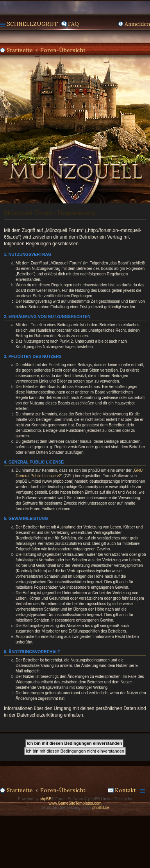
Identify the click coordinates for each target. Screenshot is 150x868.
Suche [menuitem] (147, 50)
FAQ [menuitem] (73, 24)
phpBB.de (101, 808)
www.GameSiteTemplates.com (75, 803)
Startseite (20, 50)
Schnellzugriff (33, 24)
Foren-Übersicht (63, 50)
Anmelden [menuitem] (137, 24)
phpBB (46, 799)
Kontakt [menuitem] (125, 790)
